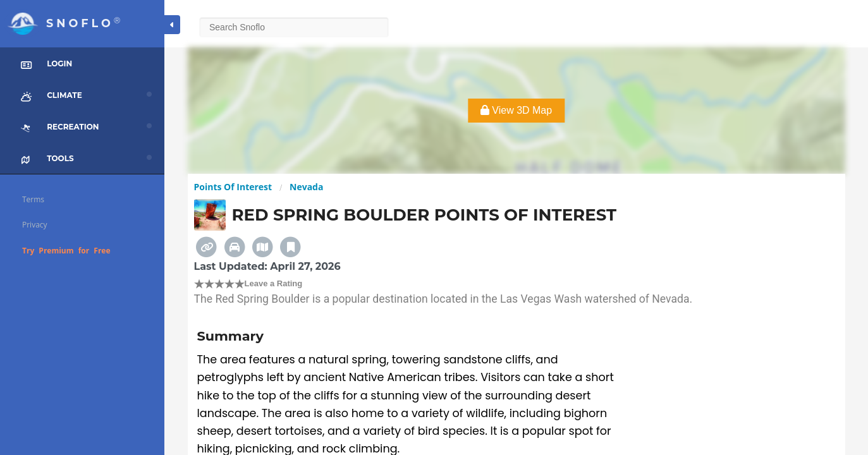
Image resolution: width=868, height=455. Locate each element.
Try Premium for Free (66, 251)
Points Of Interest (233, 187)
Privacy (35, 225)
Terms (33, 199)
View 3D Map (516, 110)
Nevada (306, 187)
